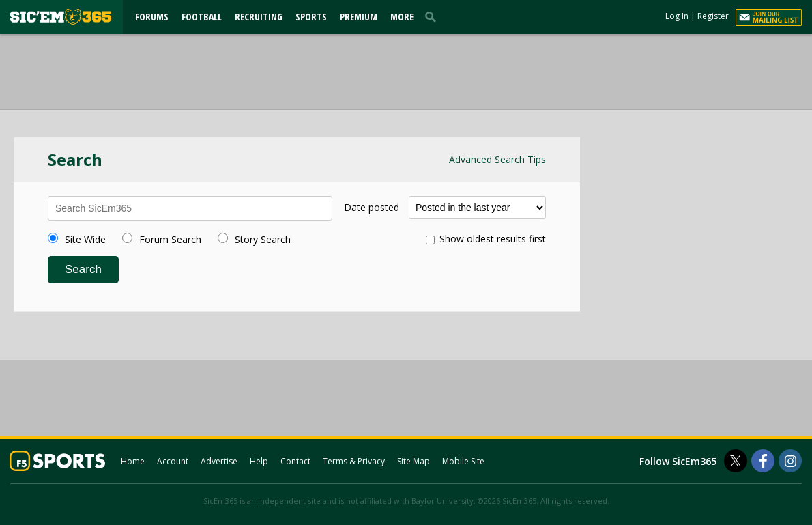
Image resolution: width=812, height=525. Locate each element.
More (402, 17)
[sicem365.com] (61, 17)
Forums (152, 17)
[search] (433, 16)
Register (713, 16)
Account (173, 461)
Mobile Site (463, 461)
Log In (677, 16)
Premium (359, 17)
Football (202, 17)
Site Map (414, 461)
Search (83, 269)
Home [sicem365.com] (133, 461)
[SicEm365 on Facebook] (763, 461)
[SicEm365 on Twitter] (736, 461)
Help (259, 461)
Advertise (219, 461)
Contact (295, 461)
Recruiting (259, 17)
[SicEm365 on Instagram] (790, 461)
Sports (311, 17)
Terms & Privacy (354, 461)
